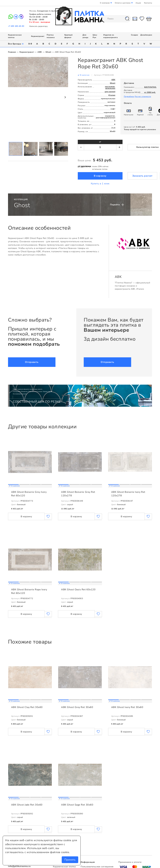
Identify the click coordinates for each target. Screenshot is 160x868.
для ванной (110, 92)
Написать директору (39, 26)
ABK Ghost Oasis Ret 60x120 (78, 590)
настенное (110, 87)
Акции (138, 3)
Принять (70, 860)
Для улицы (85, 36)
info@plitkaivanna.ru (19, 866)
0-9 (30, 44)
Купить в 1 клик (100, 184)
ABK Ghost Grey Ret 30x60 (77, 707)
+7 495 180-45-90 (16, 26)
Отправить (32, 362)
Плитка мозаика (51, 36)
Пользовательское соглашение (97, 867)
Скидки (134, 35)
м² (100, 142)
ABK (40, 52)
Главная (12, 52)
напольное (110, 88)
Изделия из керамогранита (110, 36)
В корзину (100, 176)
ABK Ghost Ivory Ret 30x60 (127, 707)
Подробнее (129, 96)
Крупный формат (68, 36)
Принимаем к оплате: (130, 862)
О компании (105, 3)
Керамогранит (38, 36)
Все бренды (16, 44)
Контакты (148, 3)
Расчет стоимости (143, 96)
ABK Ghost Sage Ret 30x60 (77, 805)
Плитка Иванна (80, 16)
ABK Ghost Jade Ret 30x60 (27, 805)
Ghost (48, 52)
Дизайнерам (146, 35)
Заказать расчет (142, 176)
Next (65, 97)
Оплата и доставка (123, 3)
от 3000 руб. (150, 92)
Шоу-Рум (95, 36)
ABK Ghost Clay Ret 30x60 (27, 707)
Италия (112, 95)
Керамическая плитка (64, 867)
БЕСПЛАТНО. (150, 87)
